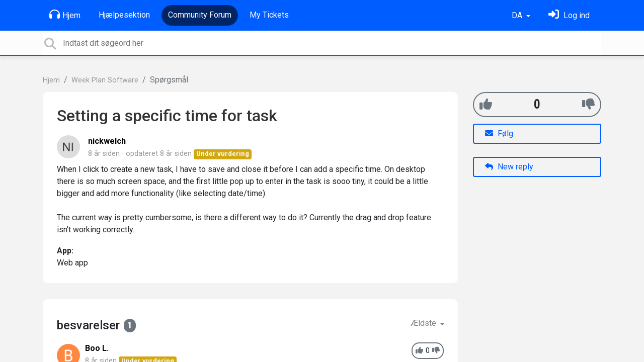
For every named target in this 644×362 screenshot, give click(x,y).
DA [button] (518, 15)
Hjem (65, 15)
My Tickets (269, 15)
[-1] (588, 104)
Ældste (424, 323)
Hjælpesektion (124, 15)
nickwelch (107, 141)
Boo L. (97, 348)
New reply (509, 167)
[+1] (486, 104)
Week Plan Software (105, 80)
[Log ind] (569, 15)
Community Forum (200, 15)
